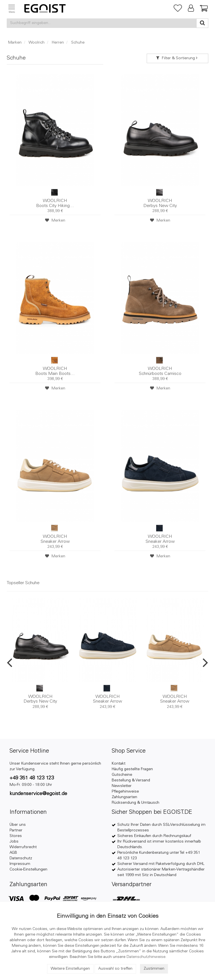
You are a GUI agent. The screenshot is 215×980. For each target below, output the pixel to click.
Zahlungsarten (124, 797)
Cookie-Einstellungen (28, 870)
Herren (58, 43)
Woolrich (37, 43)
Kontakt (119, 764)
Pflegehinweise (125, 792)
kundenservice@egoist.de (38, 794)
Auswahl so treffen (115, 969)
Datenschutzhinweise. (146, 957)
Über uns (18, 825)
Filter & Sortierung (177, 58)
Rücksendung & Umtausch (135, 803)
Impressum (20, 864)
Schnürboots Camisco (160, 371)
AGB (13, 853)
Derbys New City (160, 203)
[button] (190, 9)
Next (205, 662)
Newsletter (122, 786)
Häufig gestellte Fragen (132, 769)
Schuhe (78, 43)
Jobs (14, 842)
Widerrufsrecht (23, 847)
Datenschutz (21, 858)
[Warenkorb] (203, 9)
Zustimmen (154, 969)
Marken (15, 43)
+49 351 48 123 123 (32, 778)
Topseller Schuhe (23, 583)
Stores (16, 836)
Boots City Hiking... (55, 203)
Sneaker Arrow (55, 539)
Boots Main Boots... (55, 371)
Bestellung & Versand (131, 781)
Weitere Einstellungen (70, 969)
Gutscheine (122, 775)
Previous (10, 662)
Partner (16, 831)
